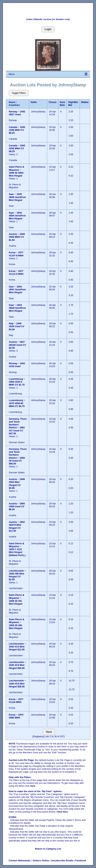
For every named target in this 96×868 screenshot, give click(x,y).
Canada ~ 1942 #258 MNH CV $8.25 (17, 130)
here (33, 786)
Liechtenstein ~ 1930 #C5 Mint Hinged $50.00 (17, 665)
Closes (53, 102)
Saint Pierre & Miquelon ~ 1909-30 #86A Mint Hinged (16, 171)
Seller (34, 102)
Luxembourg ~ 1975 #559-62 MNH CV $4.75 (17, 403)
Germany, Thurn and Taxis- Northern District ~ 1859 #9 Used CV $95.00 (18, 456)
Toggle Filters (19, 93)
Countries (14, 105)
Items (12, 102)
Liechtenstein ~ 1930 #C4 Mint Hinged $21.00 (17, 647)
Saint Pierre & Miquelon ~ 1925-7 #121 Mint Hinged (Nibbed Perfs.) (17, 549)
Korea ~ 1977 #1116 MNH (16, 701)
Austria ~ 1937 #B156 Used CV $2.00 (17, 345)
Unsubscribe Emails (62, 861)
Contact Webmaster (20, 861)
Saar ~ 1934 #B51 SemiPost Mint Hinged (17, 290)
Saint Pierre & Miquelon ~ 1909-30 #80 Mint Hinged (16, 624)
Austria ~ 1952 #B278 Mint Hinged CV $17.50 (17, 526)
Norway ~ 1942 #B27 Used (17, 113)
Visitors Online (41, 861)
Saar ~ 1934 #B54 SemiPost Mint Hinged (17, 216)
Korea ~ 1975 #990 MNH (16, 716)
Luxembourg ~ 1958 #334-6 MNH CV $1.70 (17, 382)
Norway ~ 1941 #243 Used (17, 365)
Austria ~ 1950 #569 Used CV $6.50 (17, 507)
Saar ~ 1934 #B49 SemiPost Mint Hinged (17, 308)
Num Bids (62, 104)
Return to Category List (48, 849)
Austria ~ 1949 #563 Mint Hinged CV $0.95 (17, 484)
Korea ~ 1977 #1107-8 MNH (16, 254)
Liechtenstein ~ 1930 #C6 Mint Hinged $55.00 (17, 684)
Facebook (81, 861)
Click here (62, 812)
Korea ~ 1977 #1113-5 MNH (16, 273)
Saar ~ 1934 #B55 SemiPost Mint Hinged (17, 197)
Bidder (85, 102)
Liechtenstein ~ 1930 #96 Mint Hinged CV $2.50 (17, 575)
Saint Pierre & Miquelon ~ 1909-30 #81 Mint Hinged (16, 599)
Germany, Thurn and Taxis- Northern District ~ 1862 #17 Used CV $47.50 (18, 426)
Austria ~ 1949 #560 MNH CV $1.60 (17, 237)
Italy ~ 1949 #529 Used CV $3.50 (17, 326)
